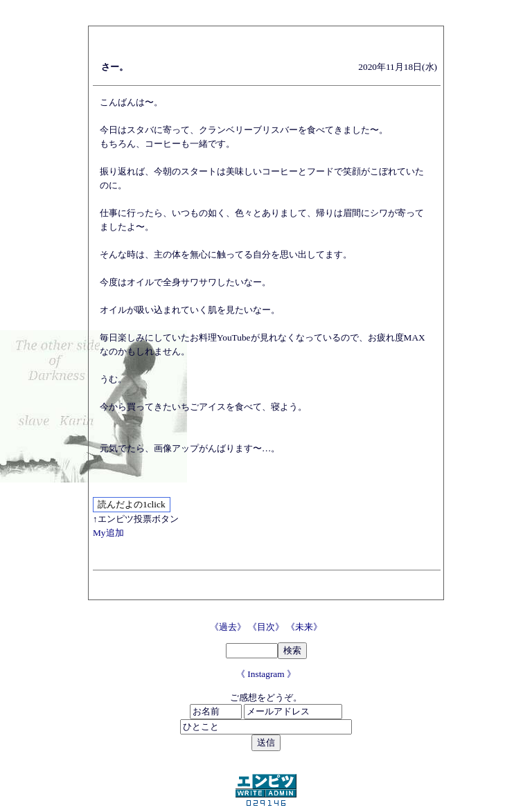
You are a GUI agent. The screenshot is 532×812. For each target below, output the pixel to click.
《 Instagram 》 (266, 674)
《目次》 (267, 627)
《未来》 (304, 627)
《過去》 (229, 627)
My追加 (108, 533)
